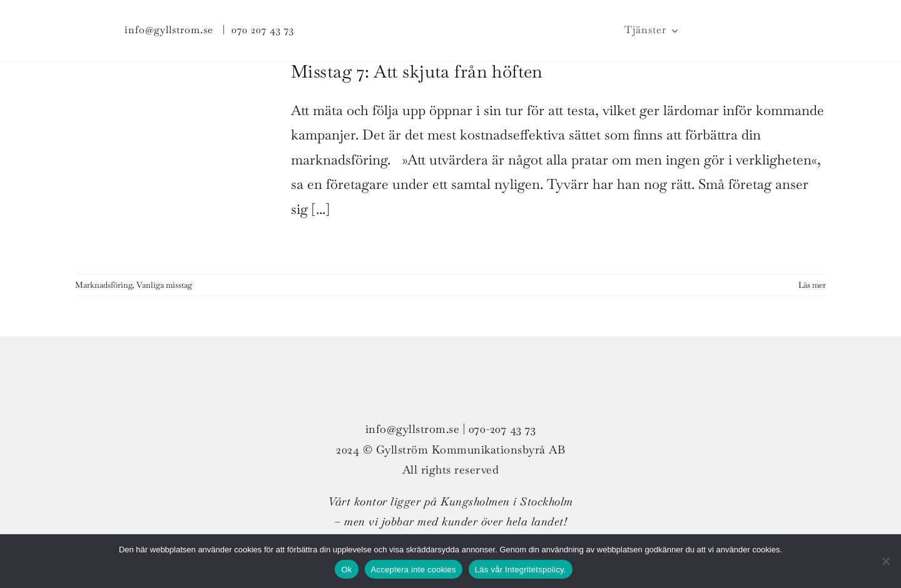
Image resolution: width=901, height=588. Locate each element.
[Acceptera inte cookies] (885, 561)
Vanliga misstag (164, 285)
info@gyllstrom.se (169, 30)
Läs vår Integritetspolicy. (521, 570)
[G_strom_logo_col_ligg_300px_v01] (450, 16)
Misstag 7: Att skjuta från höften (417, 71)
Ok (346, 570)
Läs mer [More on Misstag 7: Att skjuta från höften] (812, 285)
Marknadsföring (104, 285)
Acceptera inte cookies (414, 570)
